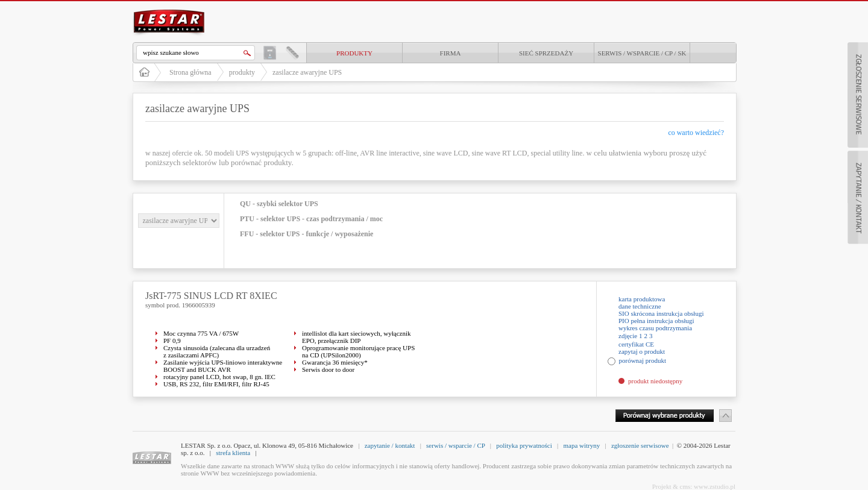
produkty (354, 53)
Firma (451, 53)
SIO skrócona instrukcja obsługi (661, 313)
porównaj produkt (643, 360)
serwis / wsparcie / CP (455, 445)
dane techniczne (640, 306)
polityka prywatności (524, 445)
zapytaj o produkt (642, 351)
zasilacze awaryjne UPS (307, 72)
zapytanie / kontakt (390, 445)
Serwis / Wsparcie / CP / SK (642, 53)
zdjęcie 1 (630, 336)
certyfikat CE (636, 344)
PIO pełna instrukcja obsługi (656, 321)
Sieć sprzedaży (546, 53)
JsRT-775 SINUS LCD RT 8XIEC (211, 296)
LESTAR (169, 8)
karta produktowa (642, 299)
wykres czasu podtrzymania (655, 328)
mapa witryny (581, 445)
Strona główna (190, 72)
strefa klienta (233, 453)
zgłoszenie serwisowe (640, 445)
